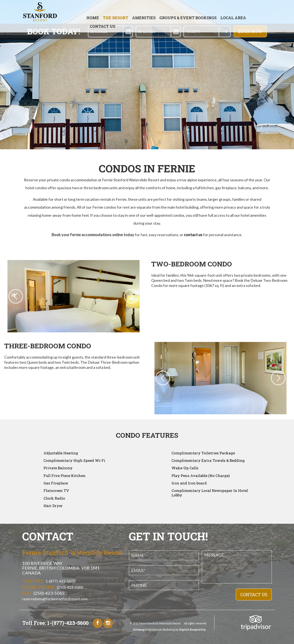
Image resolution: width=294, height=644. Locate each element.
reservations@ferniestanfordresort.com (55, 599)
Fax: (27, 593)
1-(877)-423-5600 (60, 581)
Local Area (233, 18)
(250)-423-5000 (70, 587)
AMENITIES (144, 18)
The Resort (116, 18)
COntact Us (254, 595)
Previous (158, 378)
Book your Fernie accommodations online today (93, 235)
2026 (135, 623)
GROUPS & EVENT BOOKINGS (188, 18)
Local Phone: (39, 587)
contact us (193, 235)
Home (93, 18)
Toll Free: (33, 581)
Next (283, 378)
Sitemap (139, 629)
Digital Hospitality (192, 629)
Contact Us (103, 26)
